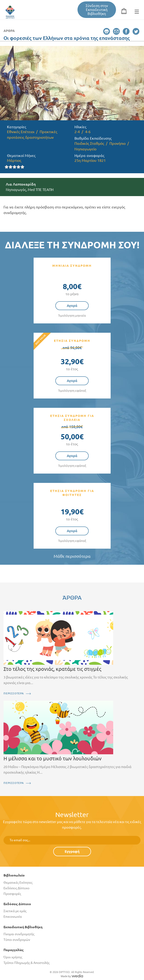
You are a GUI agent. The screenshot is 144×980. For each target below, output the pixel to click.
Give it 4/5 (19, 167)
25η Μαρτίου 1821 (90, 160)
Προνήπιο (118, 143)
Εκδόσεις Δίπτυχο (16, 888)
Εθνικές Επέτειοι (21, 132)
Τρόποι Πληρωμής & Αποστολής (26, 963)
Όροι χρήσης (13, 957)
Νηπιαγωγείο (85, 149)
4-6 (88, 132)
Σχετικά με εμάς (15, 911)
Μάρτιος (14, 160)
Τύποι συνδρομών (17, 940)
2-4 (77, 132)
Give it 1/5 (7, 167)
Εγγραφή (72, 851)
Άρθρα (9, 31)
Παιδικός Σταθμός (89, 143)
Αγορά (72, 306)
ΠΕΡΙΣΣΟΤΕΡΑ (14, 693)
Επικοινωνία (13, 917)
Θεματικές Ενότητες (18, 883)
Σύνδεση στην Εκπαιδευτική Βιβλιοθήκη (97, 10)
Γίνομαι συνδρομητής (19, 934)
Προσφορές (12, 894)
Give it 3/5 (15, 167)
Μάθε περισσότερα (72, 556)
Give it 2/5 (11, 167)
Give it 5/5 (23, 167)
